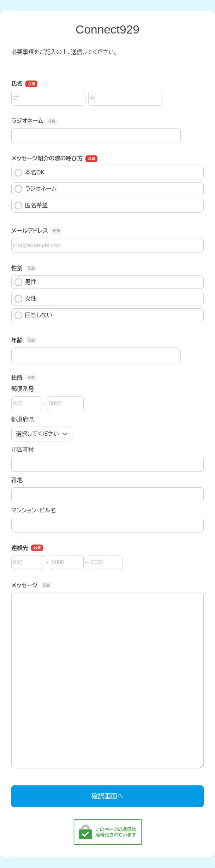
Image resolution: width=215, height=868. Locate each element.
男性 (25, 282)
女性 (25, 299)
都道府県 (23, 419)
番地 (17, 480)
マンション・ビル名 (34, 510)
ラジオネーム (35, 189)
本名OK (29, 173)
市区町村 (23, 450)
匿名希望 (31, 206)
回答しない (33, 315)
